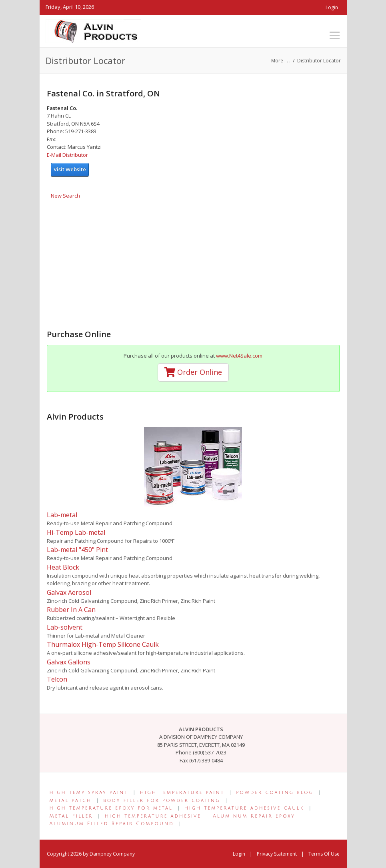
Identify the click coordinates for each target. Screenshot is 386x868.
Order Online (193, 372)
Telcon (57, 679)
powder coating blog (275, 793)
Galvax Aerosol (69, 592)
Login (332, 7)
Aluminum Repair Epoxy (254, 816)
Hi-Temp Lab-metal (76, 532)
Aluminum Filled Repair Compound (112, 824)
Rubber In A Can (71, 610)
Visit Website (70, 169)
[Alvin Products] (93, 30)
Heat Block (63, 567)
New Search (65, 196)
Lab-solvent (65, 627)
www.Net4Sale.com (239, 356)
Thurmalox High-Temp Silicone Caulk (103, 644)
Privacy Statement (277, 854)
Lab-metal (62, 515)
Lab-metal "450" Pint (77, 550)
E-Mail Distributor (67, 155)
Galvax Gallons (69, 662)
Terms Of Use (324, 854)
